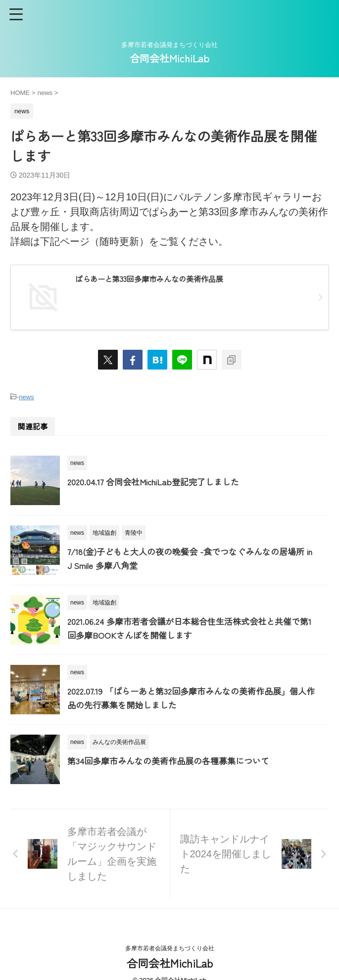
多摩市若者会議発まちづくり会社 (170, 948)
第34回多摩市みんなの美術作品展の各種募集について (174, 761)
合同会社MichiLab (169, 58)
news (26, 397)
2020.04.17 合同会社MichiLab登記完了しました (158, 481)
